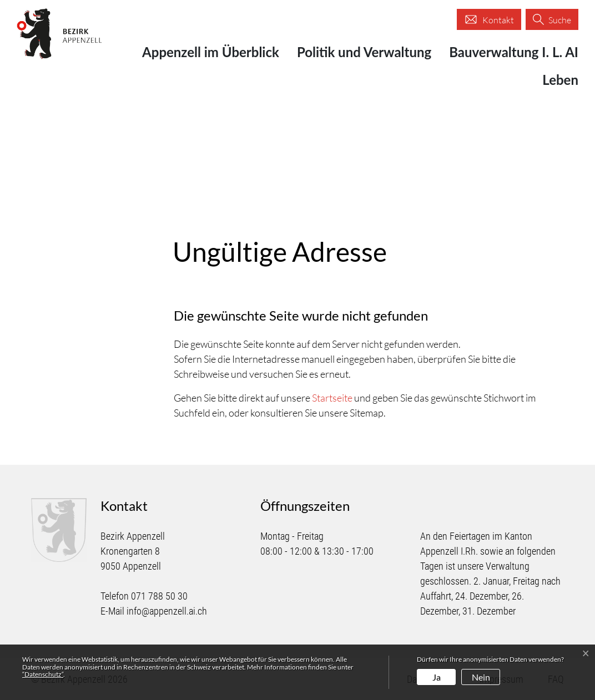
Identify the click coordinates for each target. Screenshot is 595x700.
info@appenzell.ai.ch (167, 611)
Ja (437, 677)
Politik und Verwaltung (364, 52)
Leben (560, 80)
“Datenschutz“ (43, 674)
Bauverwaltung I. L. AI (514, 52)
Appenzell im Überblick (211, 52)
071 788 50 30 (159, 596)
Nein (481, 677)
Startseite (332, 398)
